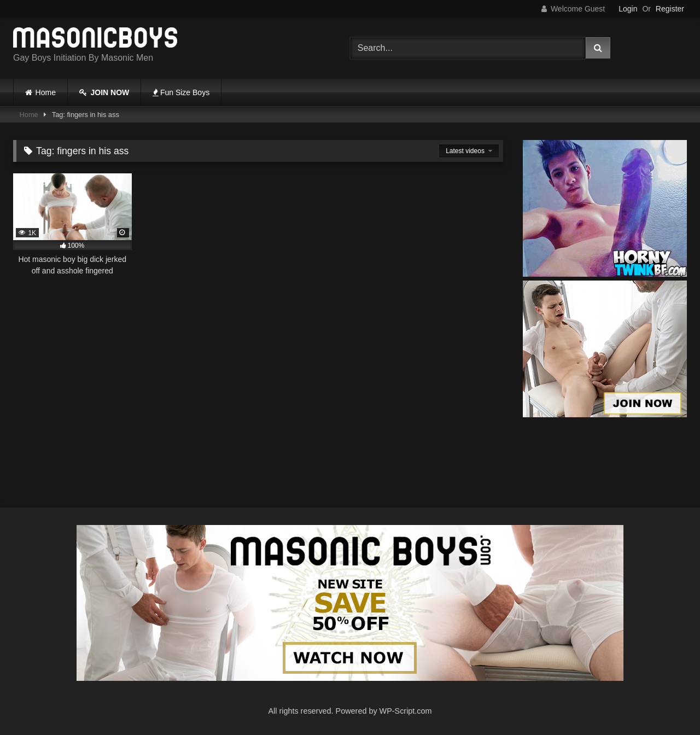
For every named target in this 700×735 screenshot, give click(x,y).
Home (46, 92)
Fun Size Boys (181, 92)
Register (670, 9)
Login (628, 9)
